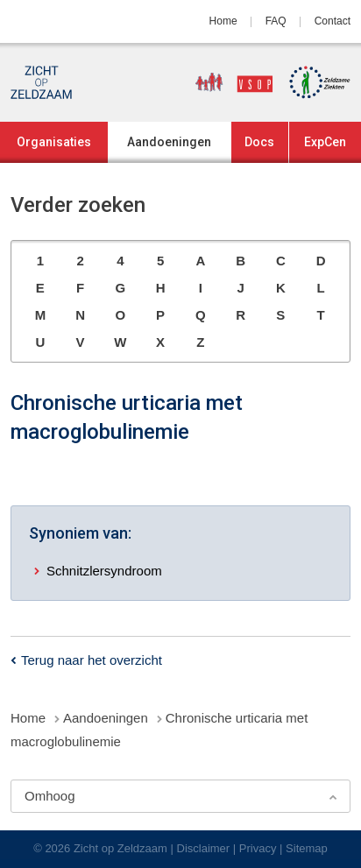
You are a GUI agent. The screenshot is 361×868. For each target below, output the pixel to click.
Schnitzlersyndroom (104, 571)
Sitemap (307, 848)
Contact (333, 21)
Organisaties (54, 142)
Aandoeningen (169, 142)
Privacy (258, 848)
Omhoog (50, 796)
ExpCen (325, 142)
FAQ (276, 21)
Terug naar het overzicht (92, 660)
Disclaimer (204, 848)
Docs (259, 142)
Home (223, 21)
